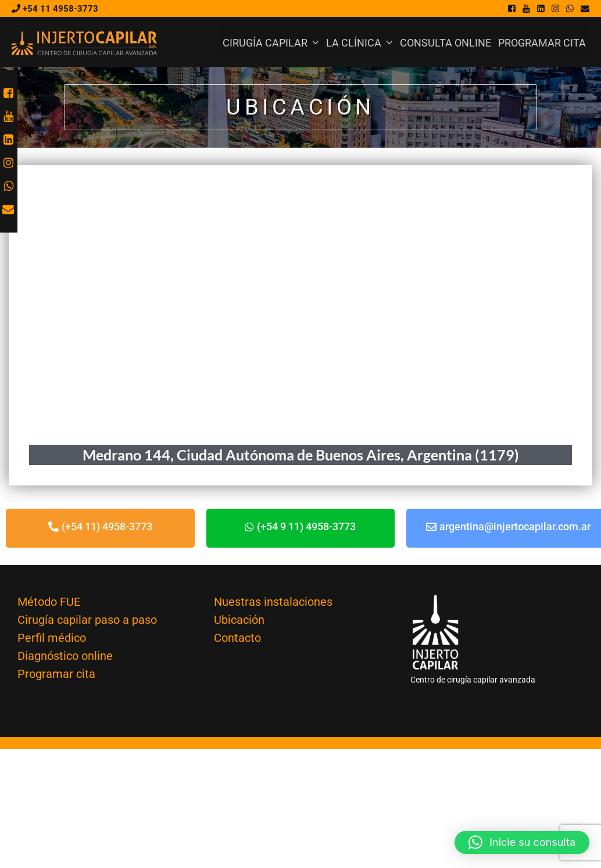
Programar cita (542, 43)
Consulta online (446, 43)
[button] (522, 842)
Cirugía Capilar (273, 43)
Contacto (237, 638)
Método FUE (49, 602)
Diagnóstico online (65, 656)
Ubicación (239, 620)
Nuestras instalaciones (273, 602)
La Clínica (361, 43)
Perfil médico (52, 638)
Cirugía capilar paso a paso (87, 620)
